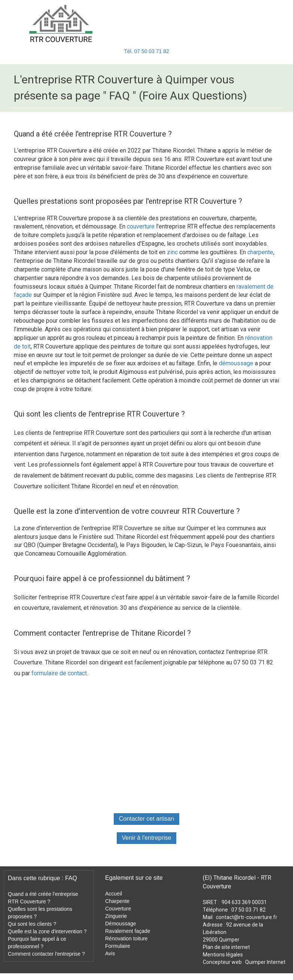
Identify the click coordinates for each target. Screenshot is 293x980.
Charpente (117, 901)
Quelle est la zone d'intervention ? (47, 931)
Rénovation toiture (126, 938)
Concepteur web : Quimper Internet (244, 962)
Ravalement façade (128, 931)
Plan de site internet (226, 947)
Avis (110, 953)
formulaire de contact (59, 673)
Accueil (114, 894)
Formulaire (118, 946)
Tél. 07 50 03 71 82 (146, 51)
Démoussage (121, 924)
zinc (172, 252)
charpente (260, 252)
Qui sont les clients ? (32, 924)
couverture (141, 226)
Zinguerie (116, 916)
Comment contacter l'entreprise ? (46, 954)
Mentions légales (223, 955)
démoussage (236, 363)
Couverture (118, 909)
